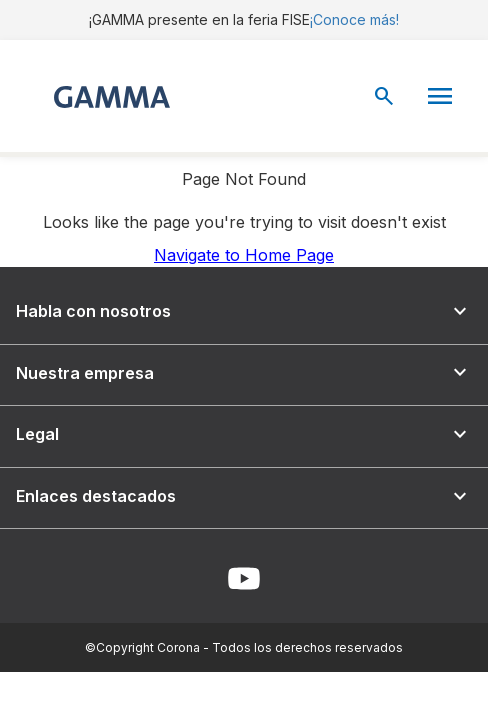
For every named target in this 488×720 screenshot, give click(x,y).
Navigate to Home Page (244, 255)
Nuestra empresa (244, 372)
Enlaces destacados (244, 496)
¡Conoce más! (354, 19)
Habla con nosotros (244, 311)
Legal (244, 434)
